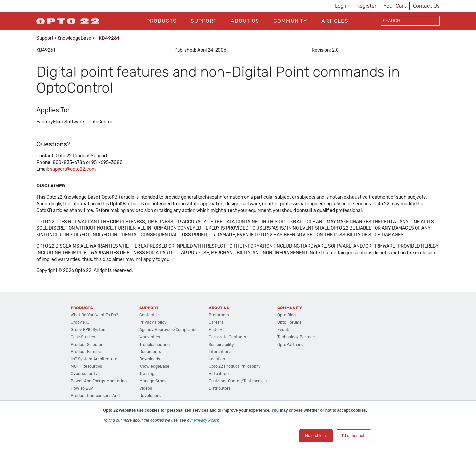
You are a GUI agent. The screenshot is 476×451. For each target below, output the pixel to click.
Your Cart (395, 6)
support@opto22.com (73, 169)
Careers (216, 322)
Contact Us (426, 6)
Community (290, 21)
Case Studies (83, 337)
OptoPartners (290, 345)
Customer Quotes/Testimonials (238, 381)
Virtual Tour (219, 374)
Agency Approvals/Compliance (169, 330)
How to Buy (82, 388)
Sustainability (221, 345)
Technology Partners (297, 337)
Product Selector (87, 345)
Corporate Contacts (227, 337)
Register (366, 6)
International (221, 352)
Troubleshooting (155, 345)
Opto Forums (289, 322)
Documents (150, 352)
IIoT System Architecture (94, 359)
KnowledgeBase (74, 38)
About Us (245, 21)
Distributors (220, 388)
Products (161, 21)
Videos (146, 388)
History (216, 330)
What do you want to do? (94, 315)
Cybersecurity (84, 374)
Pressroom (219, 315)
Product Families (87, 352)
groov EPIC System (89, 330)
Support (204, 21)
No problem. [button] (316, 436)
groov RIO (80, 322)
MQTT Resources (86, 366)
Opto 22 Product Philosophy (235, 366)
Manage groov (153, 381)
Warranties (150, 337)
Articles (335, 21)
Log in (342, 6)
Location (217, 359)
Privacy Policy (206, 420)
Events (284, 330)
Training (147, 374)
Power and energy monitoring (99, 381)
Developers (150, 396)
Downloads (150, 359)
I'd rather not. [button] (354, 436)
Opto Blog (286, 315)
